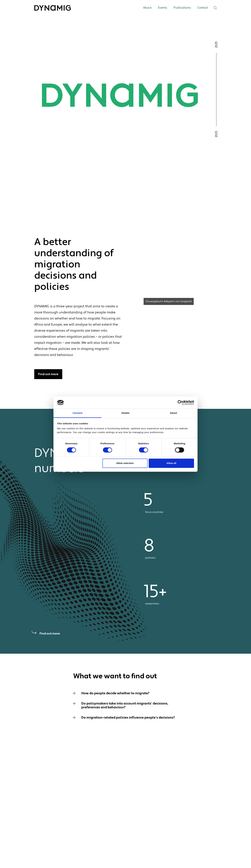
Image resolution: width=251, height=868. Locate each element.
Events (163, 8)
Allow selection (125, 463)
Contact (203, 8)
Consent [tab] (78, 413)
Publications (182, 8)
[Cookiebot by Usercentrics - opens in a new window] (180, 402)
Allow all (171, 463)
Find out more (48, 374)
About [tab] (174, 413)
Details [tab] (125, 413)
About (147, 8)
